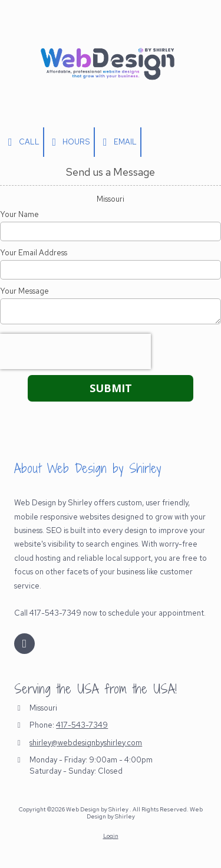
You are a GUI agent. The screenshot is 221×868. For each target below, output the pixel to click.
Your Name (19, 215)
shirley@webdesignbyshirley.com (86, 743)
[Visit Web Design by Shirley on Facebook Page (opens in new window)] (24, 644)
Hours (69, 142)
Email (118, 142)
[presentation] (75, 351)
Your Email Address (34, 253)
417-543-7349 (82, 725)
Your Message (24, 291)
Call (22, 142)
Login (111, 836)
